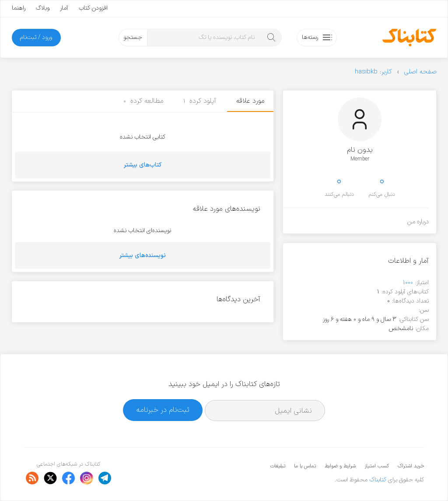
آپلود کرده (200, 101)
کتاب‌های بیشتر (143, 165)
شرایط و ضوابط (340, 466)
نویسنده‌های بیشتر (143, 256)
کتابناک (378, 480)
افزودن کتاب (93, 8)
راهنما (19, 8)
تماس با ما (305, 466)
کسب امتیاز (377, 466)
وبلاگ (43, 8)
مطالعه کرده (143, 101)
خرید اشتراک (411, 466)
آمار (64, 8)
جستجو (133, 37)
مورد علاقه (250, 101)
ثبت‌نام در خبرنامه (163, 410)
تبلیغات (278, 466)
